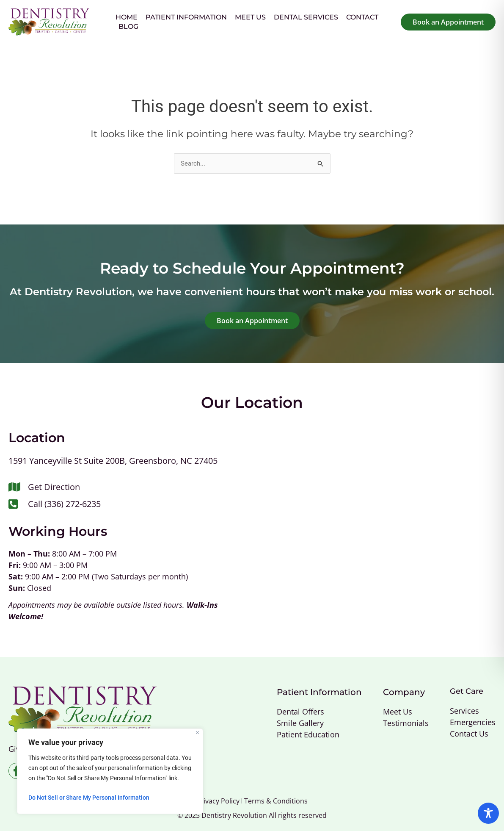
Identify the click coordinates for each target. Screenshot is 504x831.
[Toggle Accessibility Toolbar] (488, 813)
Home (127, 17)
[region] (110, 771)
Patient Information (186, 17)
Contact (362, 17)
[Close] (197, 733)
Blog (128, 26)
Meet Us (250, 17)
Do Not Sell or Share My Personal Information (89, 798)
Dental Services (306, 17)
